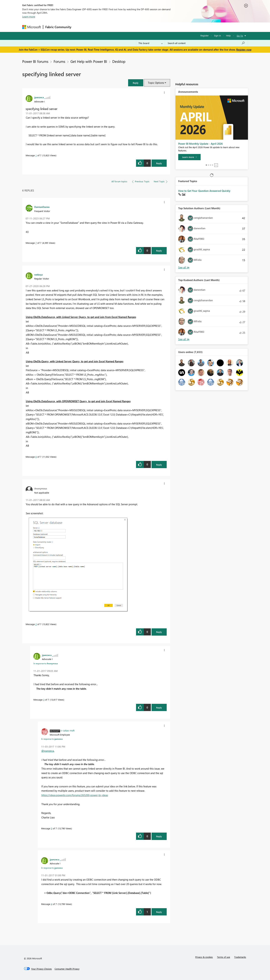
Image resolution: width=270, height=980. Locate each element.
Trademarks (240, 957)
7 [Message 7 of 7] (36, 243)
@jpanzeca (48, 751)
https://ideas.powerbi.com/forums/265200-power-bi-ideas (75, 795)
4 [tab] (212, 165)
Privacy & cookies (204, 957)
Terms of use (224, 957)
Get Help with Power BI (89, 61)
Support (167, 27)
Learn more (29, 17)
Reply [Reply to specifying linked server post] (159, 163)
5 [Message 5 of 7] (52, 828)
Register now (244, 50)
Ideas (108, 27)
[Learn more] (189, 157)
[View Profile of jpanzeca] (39, 97)
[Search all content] (206, 43)
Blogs (139, 27)
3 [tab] (210, 165)
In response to (46, 663)
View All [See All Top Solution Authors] (184, 267)
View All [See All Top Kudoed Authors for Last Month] (184, 339)
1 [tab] (206, 165)
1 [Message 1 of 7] (36, 155)
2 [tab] (208, 165)
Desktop (119, 61)
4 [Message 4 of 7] (52, 904)
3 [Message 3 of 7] (44, 700)
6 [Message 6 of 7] (36, 457)
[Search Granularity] (151, 43)
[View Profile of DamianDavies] (42, 207)
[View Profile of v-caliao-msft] (68, 730)
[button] (136, 83)
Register (205, 35)
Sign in (217, 35)
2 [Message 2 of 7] (36, 624)
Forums (79, 27)
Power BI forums (35, 61)
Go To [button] (240, 36)
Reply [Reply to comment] (159, 251)
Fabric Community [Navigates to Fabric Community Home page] (58, 27)
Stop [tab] (216, 165)
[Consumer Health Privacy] (67, 969)
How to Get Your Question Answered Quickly (204, 191)
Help (228, 35)
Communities (124, 27)
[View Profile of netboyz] (39, 274)
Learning (152, 27)
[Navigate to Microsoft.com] (32, 27)
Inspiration (94, 27)
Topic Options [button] (156, 83)
